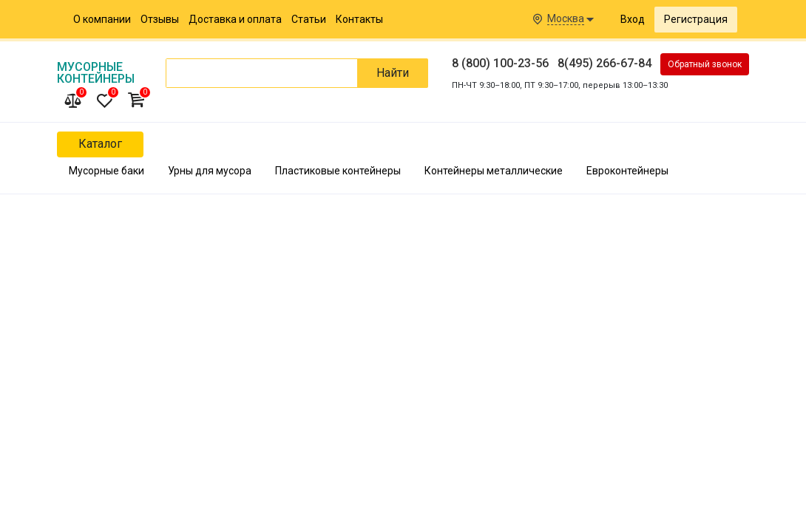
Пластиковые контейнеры (338, 171)
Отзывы (160, 19)
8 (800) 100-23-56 (500, 63)
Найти (393, 73)
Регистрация (696, 19)
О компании (102, 19)
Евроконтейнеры (627, 171)
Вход (633, 19)
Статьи (309, 19)
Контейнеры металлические (494, 171)
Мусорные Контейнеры (96, 73)
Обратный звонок (705, 64)
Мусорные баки (106, 171)
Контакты (359, 19)
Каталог (100, 144)
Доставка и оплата (235, 19)
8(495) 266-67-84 (604, 63)
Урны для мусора (210, 171)
